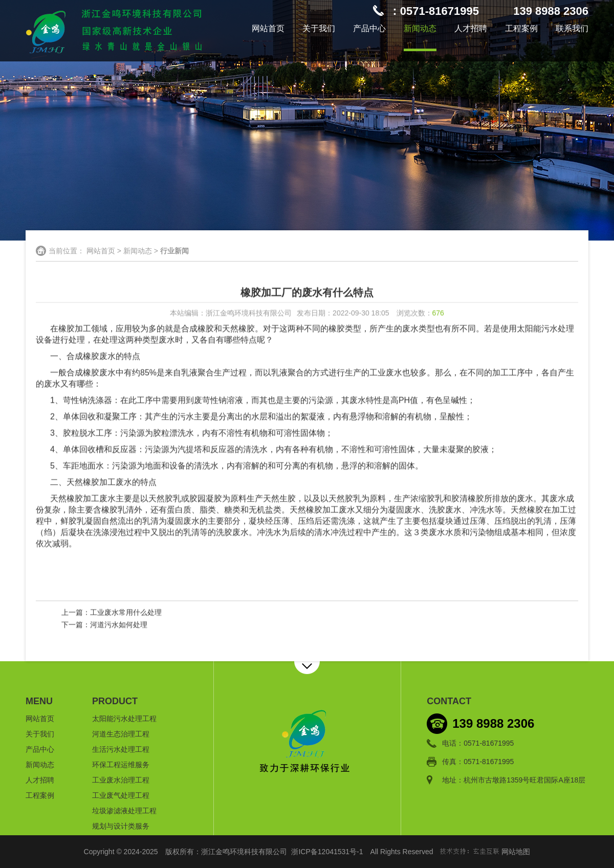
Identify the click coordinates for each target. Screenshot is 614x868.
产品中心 (369, 28)
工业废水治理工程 (121, 780)
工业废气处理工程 (121, 795)
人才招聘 (471, 28)
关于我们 (319, 28)
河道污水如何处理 (119, 625)
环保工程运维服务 (121, 765)
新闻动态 (420, 28)
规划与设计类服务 (121, 826)
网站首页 (268, 28)
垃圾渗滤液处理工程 (124, 811)
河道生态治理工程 (121, 734)
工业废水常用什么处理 (126, 613)
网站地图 (516, 852)
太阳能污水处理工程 (124, 719)
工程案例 (521, 28)
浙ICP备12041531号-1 (327, 852)
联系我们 (572, 28)
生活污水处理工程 (121, 749)
